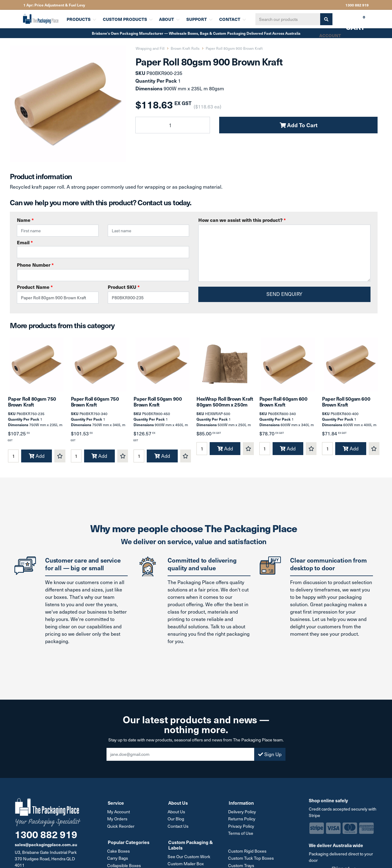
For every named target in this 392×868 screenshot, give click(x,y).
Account (330, 35)
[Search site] (325, 19)
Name (25, 220)
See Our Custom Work (190, 859)
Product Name (35, 287)
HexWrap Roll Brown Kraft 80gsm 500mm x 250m (225, 404)
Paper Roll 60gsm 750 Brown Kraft (95, 404)
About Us (177, 814)
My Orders (118, 821)
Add (37, 459)
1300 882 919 (357, 5)
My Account (119, 814)
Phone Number (35, 265)
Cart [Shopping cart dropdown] (351, 21)
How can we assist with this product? (242, 220)
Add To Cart (299, 125)
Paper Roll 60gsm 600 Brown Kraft (283, 404)
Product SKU (124, 287)
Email (103, 249)
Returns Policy (242, 821)
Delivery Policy (243, 814)
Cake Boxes (119, 853)
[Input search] (287, 19)
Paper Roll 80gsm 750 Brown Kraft (32, 404)
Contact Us (179, 829)
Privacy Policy (242, 829)
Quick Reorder (121, 829)
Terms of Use (241, 836)
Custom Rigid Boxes (248, 853)
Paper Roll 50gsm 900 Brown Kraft (158, 404)
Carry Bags (118, 860)
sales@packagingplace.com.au (46, 847)
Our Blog (177, 821)
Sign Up (270, 757)
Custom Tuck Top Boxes (252, 860)
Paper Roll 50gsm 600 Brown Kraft (346, 404)
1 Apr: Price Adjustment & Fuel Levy (54, 5)
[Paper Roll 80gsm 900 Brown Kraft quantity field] (173, 125)
